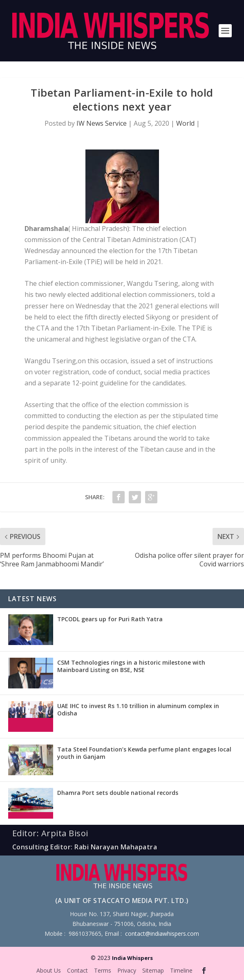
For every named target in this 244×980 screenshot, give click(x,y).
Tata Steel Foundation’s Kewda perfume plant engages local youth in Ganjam (144, 753)
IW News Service (102, 123)
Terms (103, 970)
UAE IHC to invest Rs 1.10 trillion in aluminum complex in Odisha (138, 710)
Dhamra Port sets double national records (118, 793)
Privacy (127, 970)
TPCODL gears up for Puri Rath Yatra (110, 619)
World (185, 123)
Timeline (181, 970)
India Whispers (132, 958)
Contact (77, 970)
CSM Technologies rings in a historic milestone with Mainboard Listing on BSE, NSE (131, 666)
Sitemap (153, 970)
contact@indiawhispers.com (162, 934)
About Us (49, 970)
